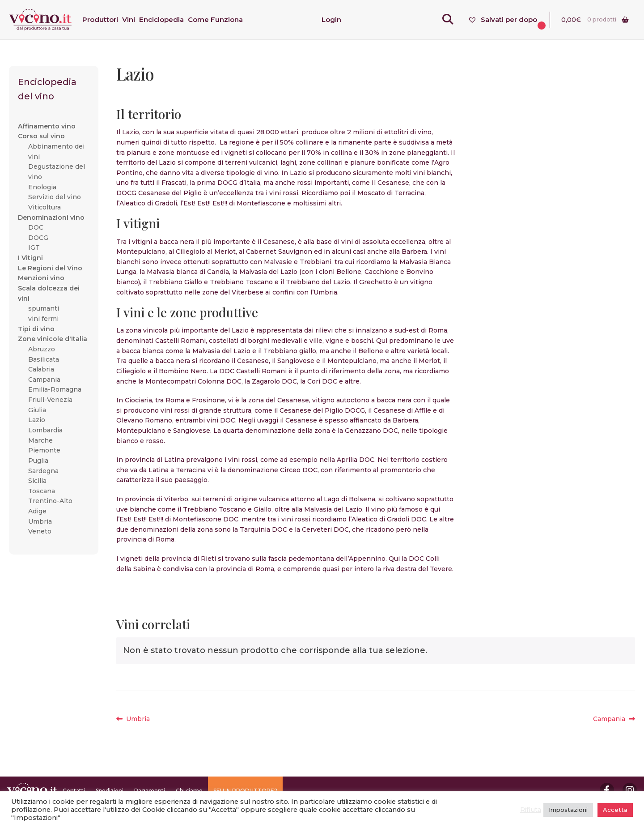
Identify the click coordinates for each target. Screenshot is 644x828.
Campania (611, 719)
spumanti (44, 308)
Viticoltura (44, 207)
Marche (40, 440)
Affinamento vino (47, 126)
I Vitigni (30, 258)
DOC (36, 227)
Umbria (138, 719)
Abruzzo (42, 349)
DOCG (38, 238)
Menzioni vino (41, 278)
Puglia (38, 461)
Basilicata (44, 359)
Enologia (42, 187)
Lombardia (45, 430)
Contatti (74, 791)
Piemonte (44, 450)
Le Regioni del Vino (50, 268)
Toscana (42, 491)
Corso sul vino (41, 136)
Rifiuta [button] (531, 810)
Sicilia (37, 481)
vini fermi (43, 319)
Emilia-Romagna (55, 389)
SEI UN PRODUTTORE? (245, 791)
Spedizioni (110, 791)
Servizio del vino (55, 197)
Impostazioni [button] (568, 810)
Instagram (630, 790)
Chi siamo (189, 791)
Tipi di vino (36, 329)
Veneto (40, 531)
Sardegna (43, 471)
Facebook (607, 790)
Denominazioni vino (51, 218)
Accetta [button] (615, 810)
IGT (34, 248)
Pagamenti (150, 791)
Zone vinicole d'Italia (53, 339)
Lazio (37, 420)
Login (331, 19)
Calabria (41, 369)
